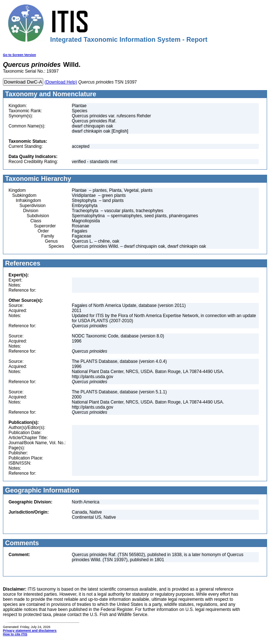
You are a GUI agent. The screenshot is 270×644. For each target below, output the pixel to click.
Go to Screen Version (19, 55)
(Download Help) (61, 82)
